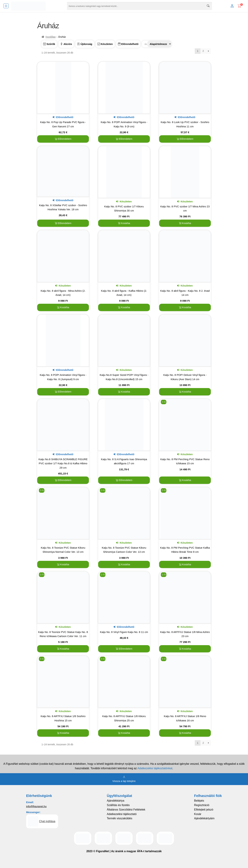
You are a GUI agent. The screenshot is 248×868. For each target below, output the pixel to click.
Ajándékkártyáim (204, 818)
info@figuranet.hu (36, 806)
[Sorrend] (159, 44)
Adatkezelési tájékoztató (122, 814)
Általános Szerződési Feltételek (126, 810)
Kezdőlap (51, 37)
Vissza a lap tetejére (124, 779)
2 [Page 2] (203, 51)
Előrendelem (63, 139)
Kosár (198, 814)
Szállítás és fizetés (118, 805)
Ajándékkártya (115, 801)
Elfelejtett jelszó (204, 810)
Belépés (199, 801)
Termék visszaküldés (120, 818)
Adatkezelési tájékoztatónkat (155, 768)
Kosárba (124, 223)
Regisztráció (202, 805)
